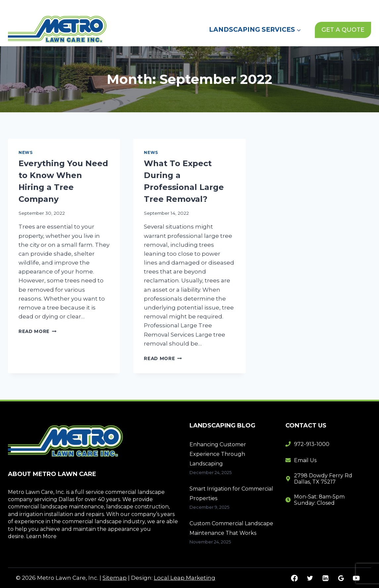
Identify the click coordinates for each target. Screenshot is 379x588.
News (258, 6)
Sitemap (115, 578)
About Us (226, 6)
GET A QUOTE (343, 30)
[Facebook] (295, 578)
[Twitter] (310, 578)
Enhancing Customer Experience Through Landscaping (218, 454)
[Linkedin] (325, 578)
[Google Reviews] (341, 578)
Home (194, 6)
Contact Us (291, 6)
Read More (38, 331)
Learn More (41, 536)
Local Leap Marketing (185, 578)
